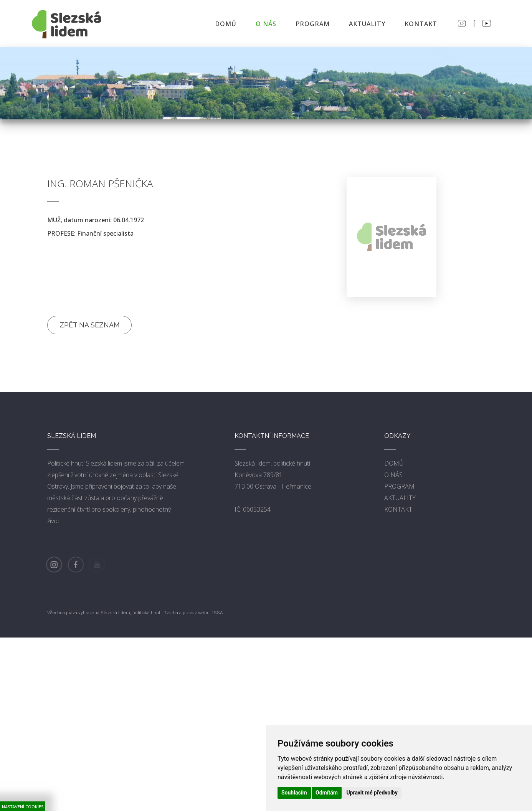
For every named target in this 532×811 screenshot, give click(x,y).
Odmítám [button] (327, 793)
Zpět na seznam (90, 325)
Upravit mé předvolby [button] (372, 793)
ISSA (217, 612)
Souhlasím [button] (294, 793)
